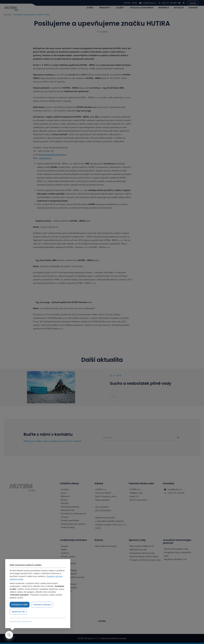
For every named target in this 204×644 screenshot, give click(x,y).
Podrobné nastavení (42, 605)
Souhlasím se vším (20, 605)
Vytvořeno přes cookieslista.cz (21, 622)
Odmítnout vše (18, 612)
